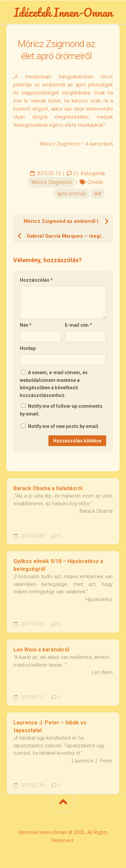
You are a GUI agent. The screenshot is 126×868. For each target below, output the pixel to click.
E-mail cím (78, 325)
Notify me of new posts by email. (64, 426)
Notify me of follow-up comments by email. (61, 410)
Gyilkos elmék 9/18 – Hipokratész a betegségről (58, 565)
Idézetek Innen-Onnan (63, 12)
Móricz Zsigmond (51, 182)
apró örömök (71, 194)
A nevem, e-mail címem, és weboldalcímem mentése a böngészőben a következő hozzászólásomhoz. (54, 384)
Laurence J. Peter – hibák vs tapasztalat (50, 726)
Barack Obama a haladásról (48, 488)
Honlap (28, 348)
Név (26, 325)
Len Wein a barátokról (41, 650)
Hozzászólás (36, 280)
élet (98, 194)
